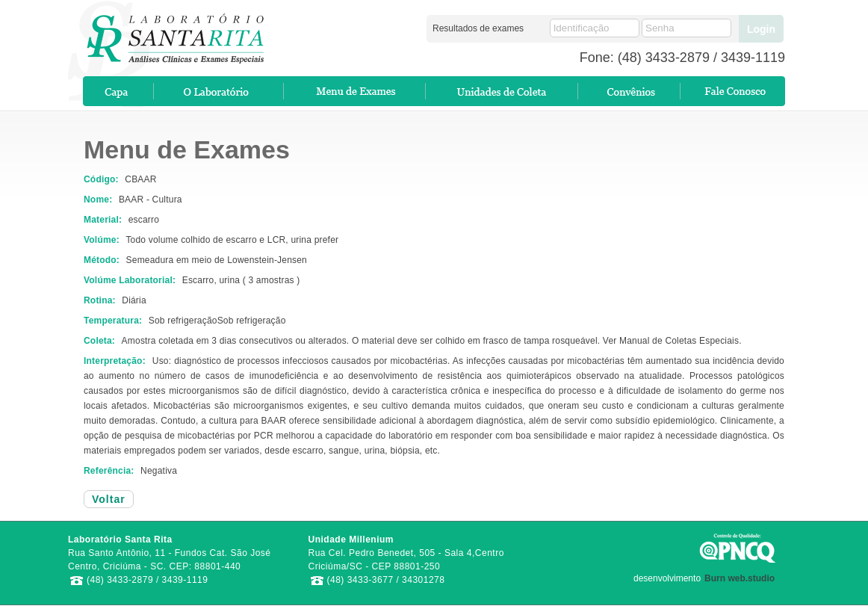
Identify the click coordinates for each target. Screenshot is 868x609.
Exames (356, 91)
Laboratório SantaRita (167, 34)
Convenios (630, 91)
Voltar (109, 499)
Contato (733, 91)
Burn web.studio (740, 578)
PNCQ (738, 548)
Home (119, 91)
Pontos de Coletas (503, 91)
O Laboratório (220, 91)
